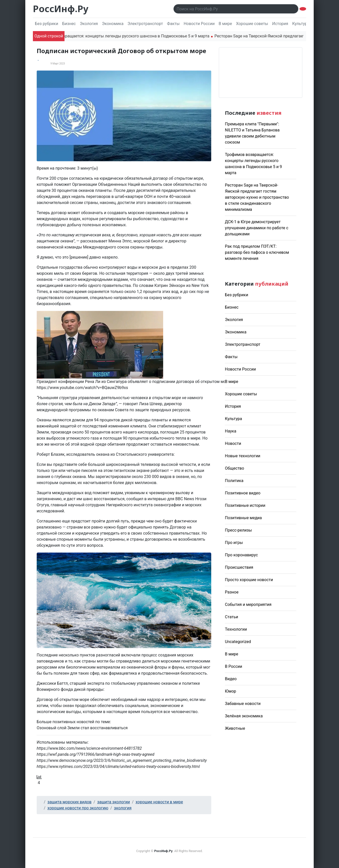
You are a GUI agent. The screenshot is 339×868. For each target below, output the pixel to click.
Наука (231, 431)
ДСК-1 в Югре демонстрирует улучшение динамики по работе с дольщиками (257, 228)
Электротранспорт (145, 24)
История (280, 24)
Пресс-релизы (238, 530)
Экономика (113, 24)
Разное (232, 592)
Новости (233, 443)
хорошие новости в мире (159, 802)
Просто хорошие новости (249, 580)
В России (234, 666)
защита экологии (113, 802)
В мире (225, 24)
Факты (173, 24)
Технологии (236, 629)
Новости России (199, 24)
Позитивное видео (243, 493)
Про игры (234, 543)
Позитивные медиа (243, 518)
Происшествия (239, 567)
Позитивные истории (245, 505)
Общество (235, 468)
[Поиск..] (236, 9)
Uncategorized (238, 642)
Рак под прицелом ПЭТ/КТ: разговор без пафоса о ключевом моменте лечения (257, 252)
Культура (301, 24)
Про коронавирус (241, 555)
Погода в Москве (261, 73)
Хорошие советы (252, 24)
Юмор (230, 691)
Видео (231, 679)
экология (123, 808)
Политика (234, 481)
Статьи (231, 617)
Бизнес (69, 24)
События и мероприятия (248, 604)
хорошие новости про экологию (78, 808)
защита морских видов (70, 802)
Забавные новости (243, 704)
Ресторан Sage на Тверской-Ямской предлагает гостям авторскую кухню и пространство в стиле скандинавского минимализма (257, 197)
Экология (89, 24)
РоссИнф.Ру (61, 9)
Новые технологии (243, 456)
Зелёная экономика (244, 716)
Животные (235, 728)
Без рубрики (47, 24)
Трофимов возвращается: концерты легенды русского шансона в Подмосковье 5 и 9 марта (127, 36)
